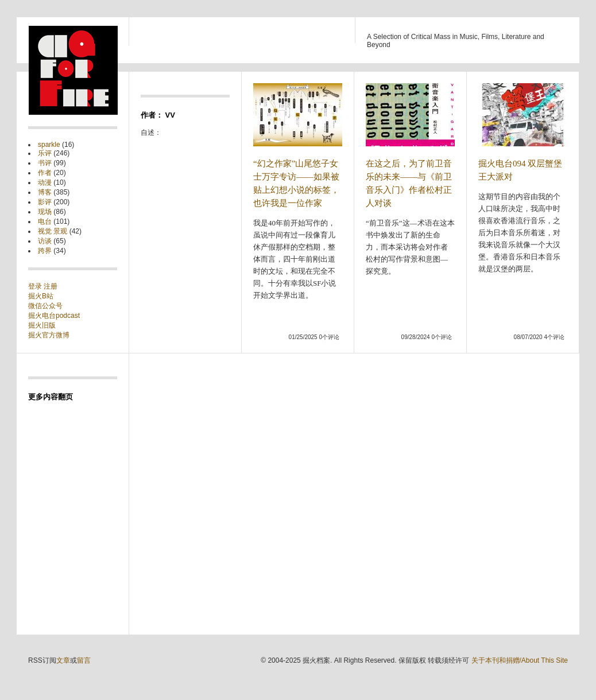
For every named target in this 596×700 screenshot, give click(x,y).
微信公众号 (45, 306)
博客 (45, 192)
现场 (45, 212)
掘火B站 (41, 296)
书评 (45, 163)
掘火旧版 (42, 325)
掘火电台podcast (54, 316)
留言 (84, 660)
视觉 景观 (53, 231)
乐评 (45, 153)
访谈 (45, 241)
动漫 (45, 182)
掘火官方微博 (49, 335)
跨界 (45, 251)
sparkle (49, 145)
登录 (36, 286)
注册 (51, 286)
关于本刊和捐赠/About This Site (520, 660)
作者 (45, 173)
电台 (45, 221)
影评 (45, 202)
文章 (63, 660)
